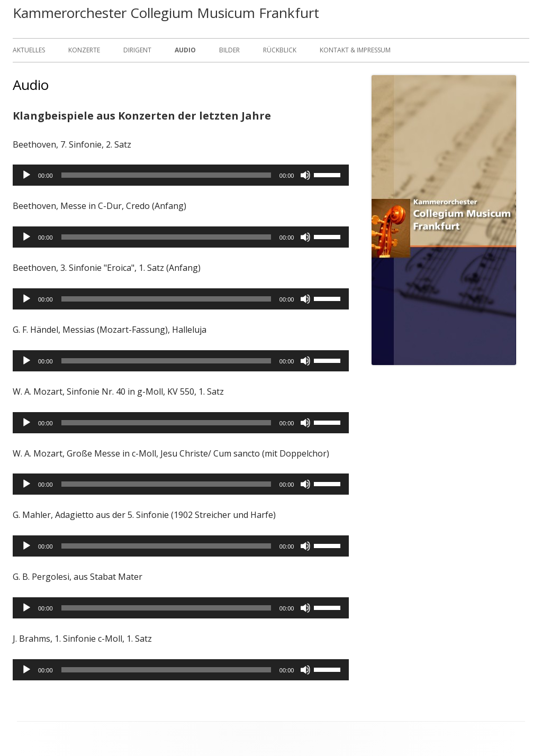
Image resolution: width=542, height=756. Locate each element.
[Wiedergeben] (26, 175)
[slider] (166, 175)
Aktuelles (29, 50)
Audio (185, 50)
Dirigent (137, 50)
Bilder (229, 50)
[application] (181, 175)
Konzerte (84, 50)
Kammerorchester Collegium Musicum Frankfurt (166, 13)
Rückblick (280, 50)
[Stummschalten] (305, 175)
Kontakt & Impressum (355, 50)
